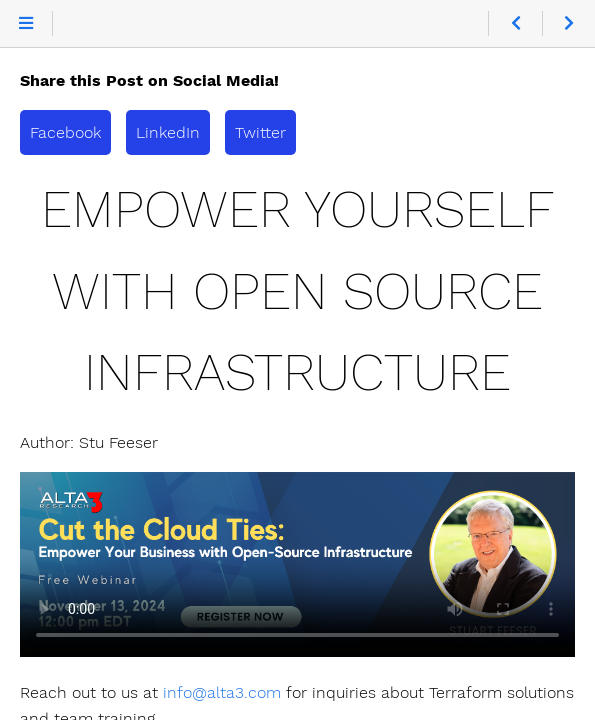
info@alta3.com (222, 692)
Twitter (260, 132)
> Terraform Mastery (297, 564)
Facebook (65, 132)
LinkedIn (168, 132)
